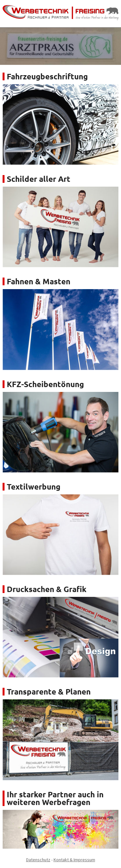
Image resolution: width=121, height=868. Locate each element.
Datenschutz (38, 860)
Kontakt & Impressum (74, 860)
